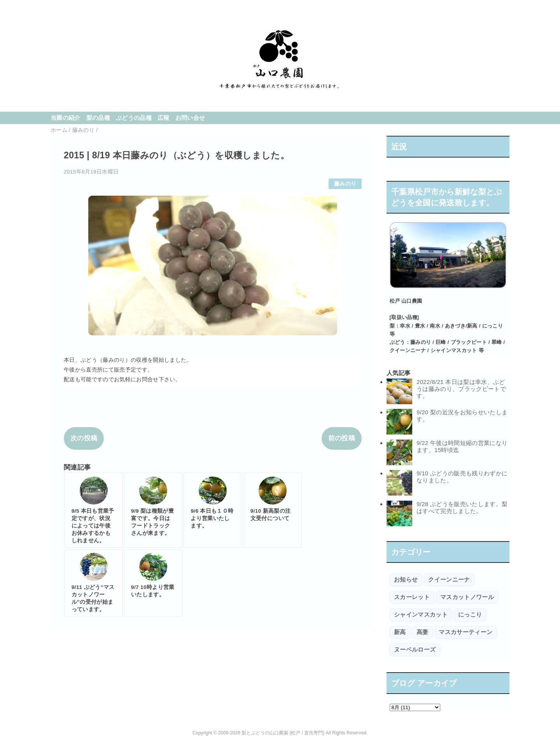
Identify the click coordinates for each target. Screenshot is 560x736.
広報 (164, 118)
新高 (400, 632)
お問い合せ (190, 118)
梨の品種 (98, 118)
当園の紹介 (66, 118)
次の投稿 (84, 438)
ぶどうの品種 (134, 118)
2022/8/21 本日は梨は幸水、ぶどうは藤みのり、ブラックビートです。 (461, 389)
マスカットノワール (467, 597)
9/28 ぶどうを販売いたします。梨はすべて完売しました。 (462, 507)
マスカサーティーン (465, 632)
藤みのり (345, 184)
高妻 (423, 632)
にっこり (470, 614)
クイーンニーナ (449, 579)
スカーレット (412, 597)
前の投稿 (342, 438)
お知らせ (406, 579)
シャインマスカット (421, 614)
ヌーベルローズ (415, 649)
